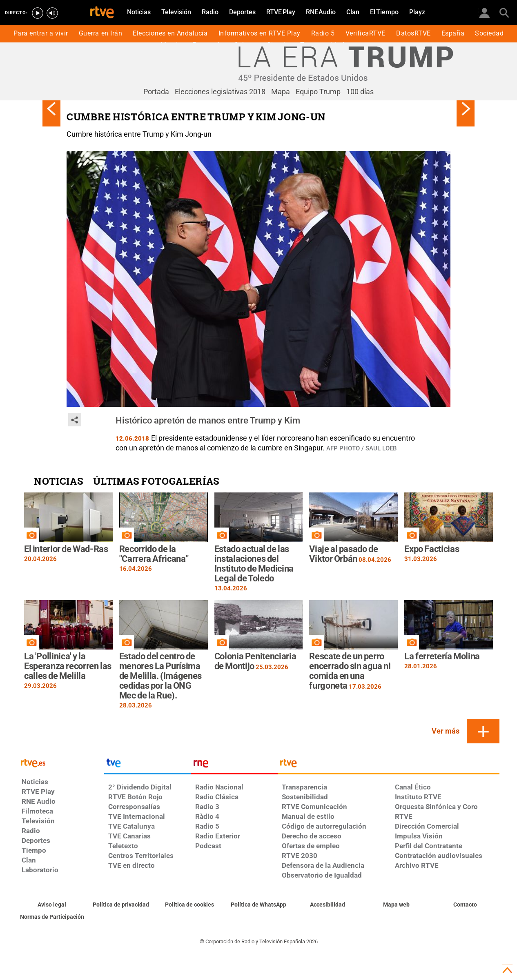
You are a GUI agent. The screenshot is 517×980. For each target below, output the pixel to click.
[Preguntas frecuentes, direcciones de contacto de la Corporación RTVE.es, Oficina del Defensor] (465, 905)
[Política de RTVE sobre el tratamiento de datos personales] (121, 905)
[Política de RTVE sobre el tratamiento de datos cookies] (190, 905)
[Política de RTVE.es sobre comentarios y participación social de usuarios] (52, 917)
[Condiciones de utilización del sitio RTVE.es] (52, 905)
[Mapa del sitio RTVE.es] (396, 905)
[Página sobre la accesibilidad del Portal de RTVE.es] (327, 905)
